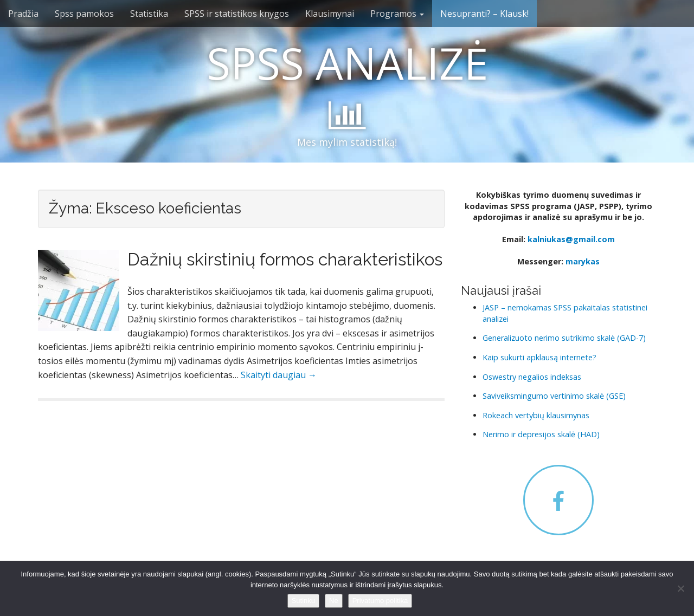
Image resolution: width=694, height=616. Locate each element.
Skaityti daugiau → (279, 375)
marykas (583, 261)
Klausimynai (330, 14)
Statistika (149, 14)
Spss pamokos (84, 14)
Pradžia (23, 14)
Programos (397, 14)
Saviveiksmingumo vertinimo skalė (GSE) (554, 396)
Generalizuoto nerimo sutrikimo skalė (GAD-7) (564, 338)
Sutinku (303, 601)
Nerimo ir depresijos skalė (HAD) (541, 434)
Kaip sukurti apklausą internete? (539, 357)
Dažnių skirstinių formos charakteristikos (285, 259)
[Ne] (680, 588)
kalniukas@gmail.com (571, 239)
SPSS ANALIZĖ (347, 63)
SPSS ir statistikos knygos (237, 14)
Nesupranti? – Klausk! (484, 14)
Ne (334, 601)
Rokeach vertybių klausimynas (536, 415)
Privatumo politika (380, 601)
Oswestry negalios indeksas (532, 377)
